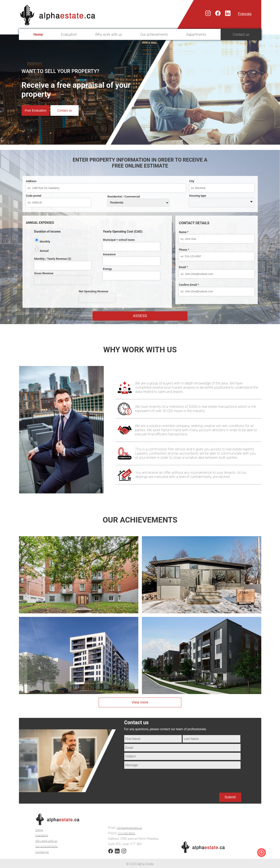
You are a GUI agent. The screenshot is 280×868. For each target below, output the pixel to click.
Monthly (45, 242)
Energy (107, 269)
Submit (230, 797)
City (192, 181)
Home (38, 35)
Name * (184, 232)
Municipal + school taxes (119, 240)
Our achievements (154, 35)
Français (245, 14)
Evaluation (69, 35)
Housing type (198, 196)
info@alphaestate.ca (130, 827)
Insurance (109, 254)
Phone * (184, 250)
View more (140, 702)
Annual (44, 251)
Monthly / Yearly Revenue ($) (53, 259)
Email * (183, 267)
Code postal (34, 196)
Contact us (241, 35)
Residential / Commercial (124, 197)
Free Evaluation (37, 110)
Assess (140, 316)
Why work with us (109, 35)
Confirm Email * (189, 285)
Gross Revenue (44, 273)
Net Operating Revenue (94, 291)
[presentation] (158, 778)
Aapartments (196, 35)
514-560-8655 (127, 832)
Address (31, 181)
